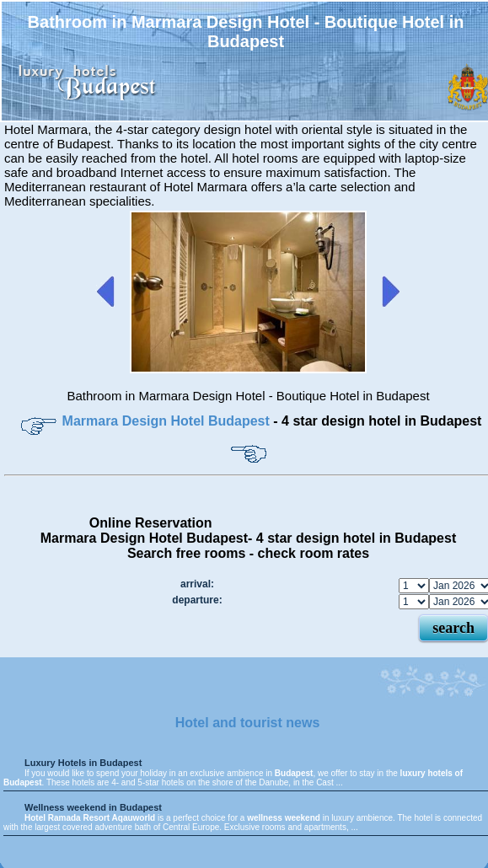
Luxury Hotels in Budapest (83, 763)
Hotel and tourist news (248, 723)
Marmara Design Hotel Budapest (166, 421)
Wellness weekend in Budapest (93, 807)
